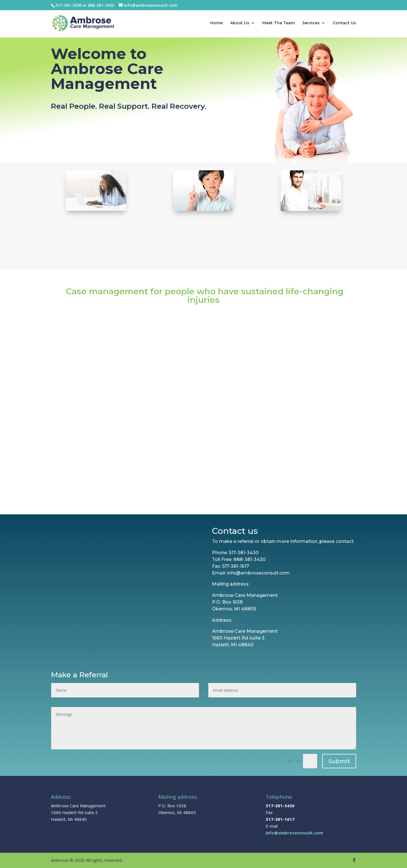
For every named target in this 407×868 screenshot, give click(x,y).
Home (217, 23)
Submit (339, 761)
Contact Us (344, 23)
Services (311, 23)
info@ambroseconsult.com (294, 833)
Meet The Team (279, 23)
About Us (240, 23)
